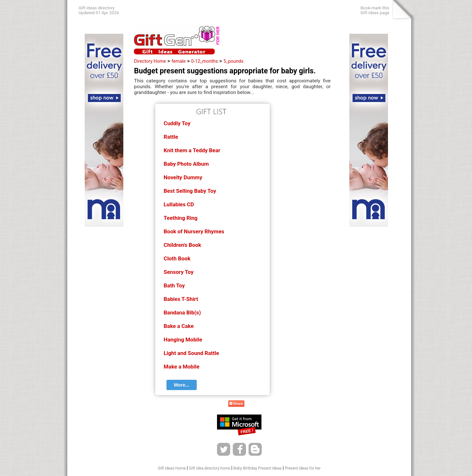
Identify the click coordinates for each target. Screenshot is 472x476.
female (179, 61)
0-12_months (205, 61)
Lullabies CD (179, 204)
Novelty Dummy (183, 177)
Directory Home (150, 61)
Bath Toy (174, 285)
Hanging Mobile (183, 340)
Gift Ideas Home (172, 468)
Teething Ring (180, 218)
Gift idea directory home (210, 468)
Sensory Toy (179, 272)
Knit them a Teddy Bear (192, 150)
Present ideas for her (303, 468)
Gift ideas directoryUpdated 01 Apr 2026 (99, 10)
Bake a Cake (179, 326)
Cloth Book (177, 258)
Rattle (171, 137)
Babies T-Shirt (181, 299)
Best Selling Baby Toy (190, 191)
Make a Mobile (181, 367)
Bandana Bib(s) (182, 313)
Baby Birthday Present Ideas (258, 468)
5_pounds (233, 61)
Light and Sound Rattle (191, 353)
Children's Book (182, 245)
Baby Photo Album (186, 164)
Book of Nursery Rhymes (194, 231)
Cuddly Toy (177, 123)
